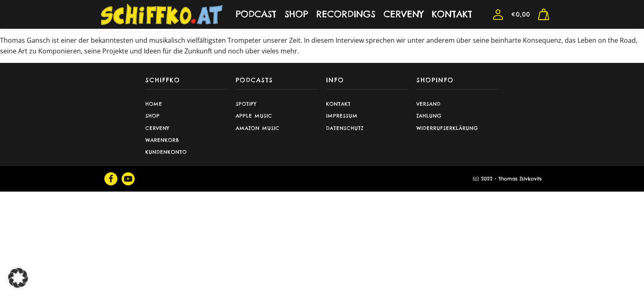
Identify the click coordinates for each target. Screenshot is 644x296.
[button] (18, 278)
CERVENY (404, 14)
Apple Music (254, 116)
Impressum (342, 116)
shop (153, 116)
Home (154, 104)
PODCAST (256, 14)
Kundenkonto (166, 152)
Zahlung (429, 116)
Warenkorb (162, 140)
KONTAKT (452, 14)
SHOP (296, 14)
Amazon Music (258, 128)
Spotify (246, 104)
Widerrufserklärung (447, 128)
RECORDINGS (346, 14)
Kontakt (338, 104)
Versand (429, 104)
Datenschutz (345, 128)
